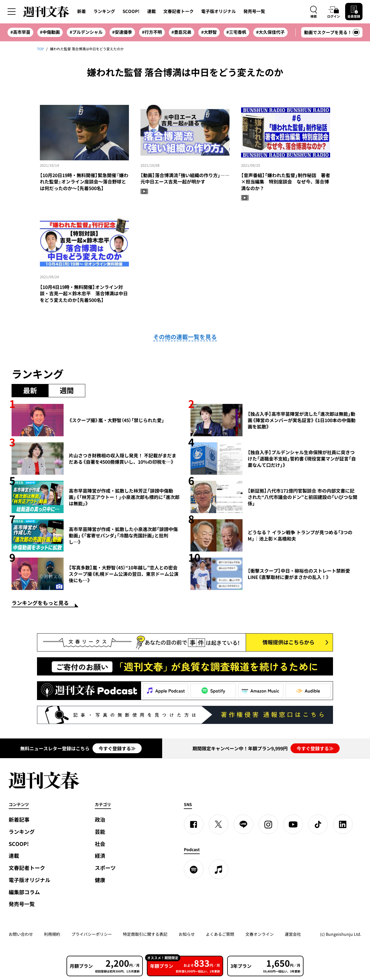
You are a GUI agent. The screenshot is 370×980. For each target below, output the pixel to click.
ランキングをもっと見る (40, 603)
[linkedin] (343, 824)
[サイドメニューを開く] (12, 12)
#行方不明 (152, 32)
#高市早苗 (20, 32)
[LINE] (243, 824)
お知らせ (187, 934)
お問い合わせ (21, 934)
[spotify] (194, 869)
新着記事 (19, 820)
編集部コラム (24, 892)
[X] (219, 824)
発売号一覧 (254, 11)
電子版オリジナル (219, 11)
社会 (100, 844)
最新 (30, 390)
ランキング (104, 11)
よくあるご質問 (220, 934)
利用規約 (52, 934)
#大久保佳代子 (270, 32)
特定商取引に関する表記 (145, 934)
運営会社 (293, 934)
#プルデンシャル (86, 32)
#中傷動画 (50, 32)
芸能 (100, 832)
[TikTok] (318, 824)
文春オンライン (260, 934)
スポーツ (105, 868)
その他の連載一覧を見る (185, 337)
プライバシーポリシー (92, 934)
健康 (100, 880)
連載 (151, 11)
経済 (100, 856)
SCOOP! (131, 11)
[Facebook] (194, 824)
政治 (100, 820)
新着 (82, 11)
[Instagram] (268, 824)
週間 (67, 390)
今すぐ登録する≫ (117, 748)
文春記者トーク (178, 11)
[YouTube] (293, 824)
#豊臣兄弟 (181, 32)
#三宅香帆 (236, 32)
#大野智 (209, 32)
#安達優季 (122, 32)
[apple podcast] (219, 869)
